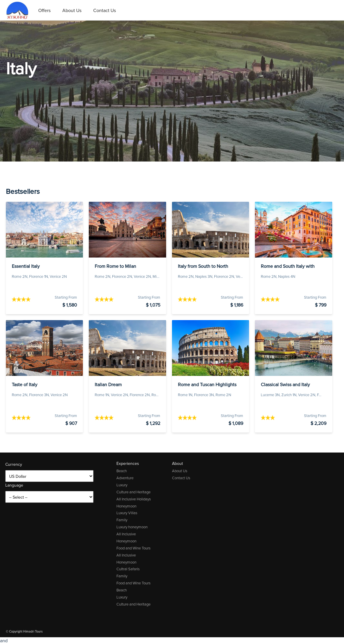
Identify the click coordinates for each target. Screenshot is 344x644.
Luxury (122, 485)
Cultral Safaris (128, 569)
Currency (14, 464)
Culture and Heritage (133, 492)
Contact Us (105, 10)
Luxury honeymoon (132, 527)
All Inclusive (126, 534)
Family (122, 520)
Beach (122, 471)
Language (14, 485)
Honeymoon (126, 506)
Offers (44, 10)
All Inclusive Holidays (134, 499)
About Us (72, 10)
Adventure (125, 478)
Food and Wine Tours (133, 548)
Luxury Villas (127, 513)
